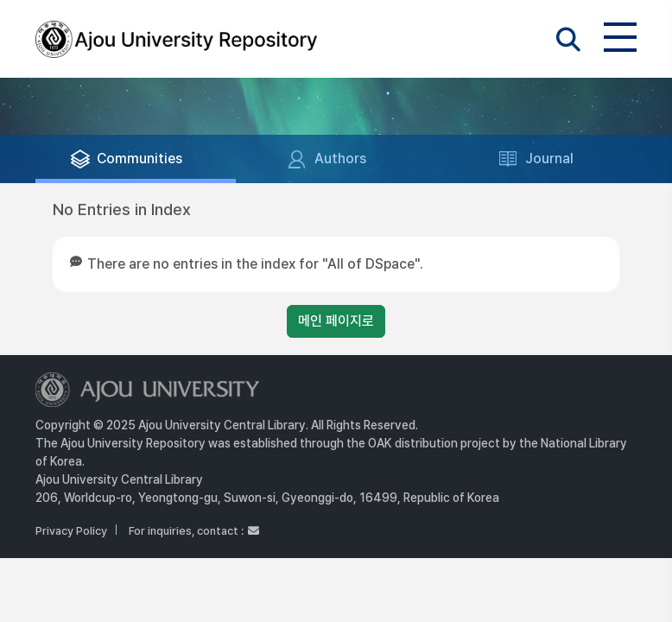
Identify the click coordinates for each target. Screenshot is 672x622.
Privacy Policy (71, 531)
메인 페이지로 (336, 321)
